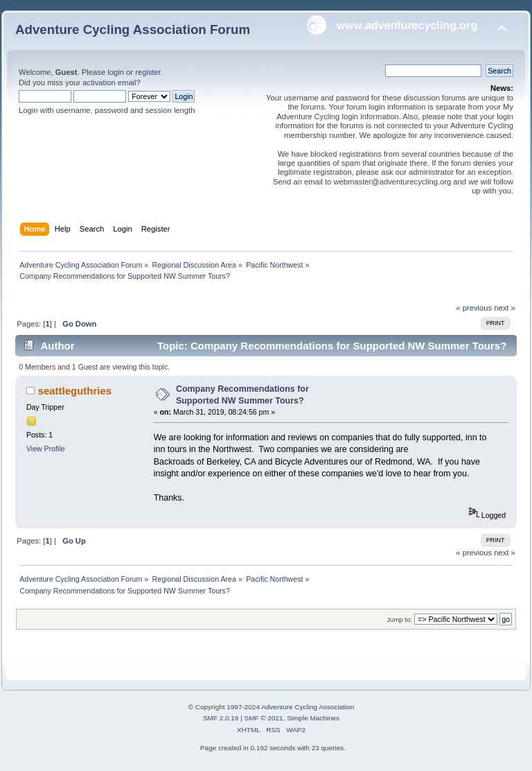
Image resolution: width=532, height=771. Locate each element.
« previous (474, 308)
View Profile (46, 449)
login (116, 72)
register (148, 72)
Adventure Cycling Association (308, 707)
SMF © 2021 (264, 718)
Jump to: (399, 620)
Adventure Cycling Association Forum (133, 29)
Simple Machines (313, 718)
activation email (109, 83)
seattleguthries (75, 391)
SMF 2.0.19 (221, 718)
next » (505, 308)
